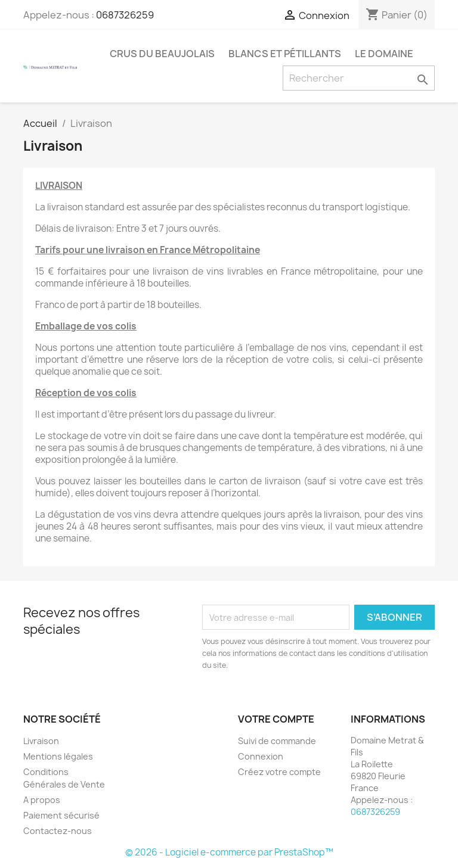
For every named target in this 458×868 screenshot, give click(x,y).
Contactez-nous (58, 831)
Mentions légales (58, 756)
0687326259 (125, 15)
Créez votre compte (279, 772)
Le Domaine (384, 54)
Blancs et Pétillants (285, 54)
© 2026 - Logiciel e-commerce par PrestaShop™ (229, 852)
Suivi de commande (277, 741)
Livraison (41, 741)
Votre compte (276, 719)
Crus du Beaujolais (162, 54)
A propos (42, 800)
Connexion (261, 756)
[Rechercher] (359, 78)
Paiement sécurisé (61, 815)
